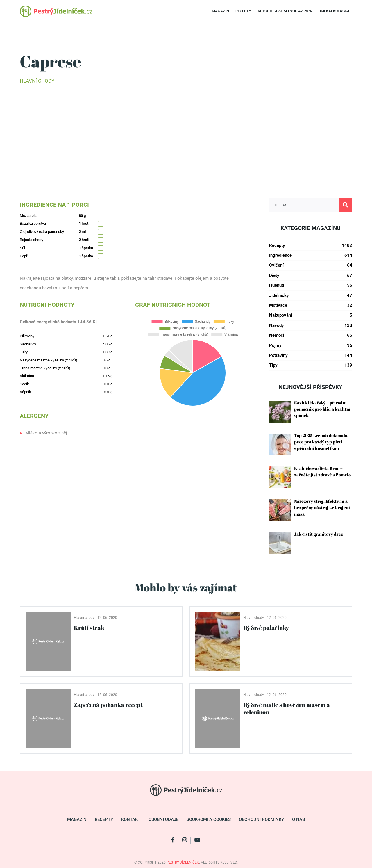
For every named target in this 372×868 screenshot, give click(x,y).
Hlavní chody (37, 81)
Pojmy (311, 346)
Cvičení (311, 265)
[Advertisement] (186, 133)
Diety (311, 276)
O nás (298, 819)
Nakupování (311, 315)
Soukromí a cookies (209, 819)
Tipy (311, 365)
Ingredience (311, 255)
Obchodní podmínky (261, 819)
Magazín (220, 11)
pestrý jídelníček (183, 862)
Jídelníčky (311, 296)
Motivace (311, 305)
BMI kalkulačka (334, 11)
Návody (311, 326)
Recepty (243, 11)
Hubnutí (311, 285)
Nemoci (311, 335)
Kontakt (131, 819)
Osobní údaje (163, 819)
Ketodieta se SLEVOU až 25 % (285, 11)
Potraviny (311, 355)
